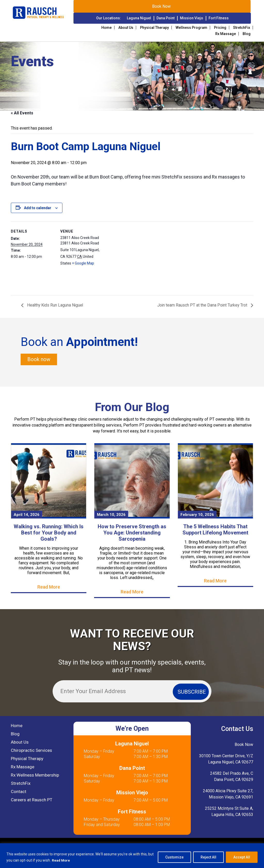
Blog (247, 34)
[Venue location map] (137, 257)
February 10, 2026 (197, 515)
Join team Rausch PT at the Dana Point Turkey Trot (202, 305)
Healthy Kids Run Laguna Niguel (55, 305)
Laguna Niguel (139, 18)
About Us (126, 28)
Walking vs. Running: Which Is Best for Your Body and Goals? (49, 533)
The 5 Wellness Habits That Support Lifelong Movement (215, 530)
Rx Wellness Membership (35, 775)
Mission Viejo (192, 18)
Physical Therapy (154, 28)
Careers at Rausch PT (32, 800)
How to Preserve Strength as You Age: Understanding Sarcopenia (132, 533)
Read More (61, 861)
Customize (174, 857)
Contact (19, 792)
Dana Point (166, 18)
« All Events (22, 113)
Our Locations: (109, 18)
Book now (39, 360)
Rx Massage (226, 34)
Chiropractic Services (31, 751)
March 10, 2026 (111, 515)
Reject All (208, 857)
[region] (132, 856)
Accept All (242, 857)
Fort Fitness (219, 18)
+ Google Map (83, 263)
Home (106, 28)
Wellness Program (191, 28)
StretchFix (242, 28)
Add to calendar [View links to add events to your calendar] (38, 208)
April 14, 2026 (27, 515)
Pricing (220, 28)
